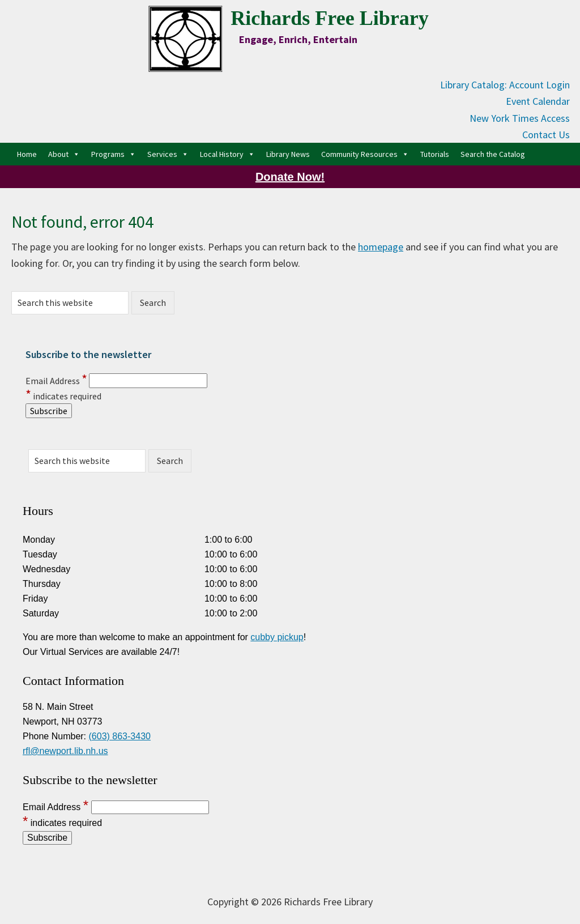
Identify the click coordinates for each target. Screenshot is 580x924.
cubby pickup (277, 637)
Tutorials (435, 154)
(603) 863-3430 (120, 736)
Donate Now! (290, 177)
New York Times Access (520, 118)
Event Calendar (538, 101)
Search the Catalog (493, 154)
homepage (381, 247)
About (64, 154)
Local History (227, 154)
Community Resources (365, 154)
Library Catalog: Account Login (505, 85)
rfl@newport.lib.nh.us (65, 751)
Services (168, 154)
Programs (114, 154)
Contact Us (546, 135)
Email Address (56, 381)
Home (27, 154)
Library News (288, 154)
